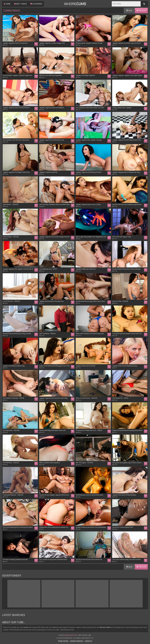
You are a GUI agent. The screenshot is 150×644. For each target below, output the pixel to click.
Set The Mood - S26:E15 (48, 334)
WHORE (75, 4)
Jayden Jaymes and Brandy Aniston (89, 172)
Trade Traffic (63, 641)
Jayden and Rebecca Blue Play (14, 366)
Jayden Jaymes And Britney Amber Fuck (127, 140)
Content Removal (77, 641)
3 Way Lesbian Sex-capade (122, 108)
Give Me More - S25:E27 (11, 463)
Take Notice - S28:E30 (11, 204)
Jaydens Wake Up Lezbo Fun (86, 269)
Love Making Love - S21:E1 (48, 269)
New (129, 11)
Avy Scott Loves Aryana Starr (123, 527)
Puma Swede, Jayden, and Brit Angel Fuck (17, 75)
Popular (141, 11)
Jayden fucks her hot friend (86, 366)
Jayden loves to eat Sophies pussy (125, 366)
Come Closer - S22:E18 (11, 237)
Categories (36, 4)
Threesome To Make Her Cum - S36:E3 (89, 430)
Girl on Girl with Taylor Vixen (122, 237)
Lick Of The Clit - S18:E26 (11, 301)
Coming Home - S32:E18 (11, 430)
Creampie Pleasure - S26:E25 (13, 495)
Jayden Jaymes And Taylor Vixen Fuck (16, 172)
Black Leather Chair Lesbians (50, 463)
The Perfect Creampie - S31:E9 (13, 398)
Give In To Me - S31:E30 (120, 301)
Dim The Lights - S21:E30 (84, 463)
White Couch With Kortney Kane (50, 75)
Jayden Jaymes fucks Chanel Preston (16, 108)
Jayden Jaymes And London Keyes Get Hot (55, 237)
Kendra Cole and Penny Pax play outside (17, 334)
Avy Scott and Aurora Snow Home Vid (89, 559)
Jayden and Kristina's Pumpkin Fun (52, 301)
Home (7, 4)
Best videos (20, 4)
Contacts (88, 641)
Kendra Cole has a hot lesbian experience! (127, 204)
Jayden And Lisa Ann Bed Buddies (124, 495)
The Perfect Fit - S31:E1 (120, 398)
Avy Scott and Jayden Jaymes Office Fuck (54, 495)
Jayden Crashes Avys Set (48, 172)
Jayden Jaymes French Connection (15, 43)
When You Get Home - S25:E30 (87, 398)
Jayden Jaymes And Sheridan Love (52, 140)
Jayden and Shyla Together (85, 75)
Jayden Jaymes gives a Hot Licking (88, 204)
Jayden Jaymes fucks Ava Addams (52, 108)
